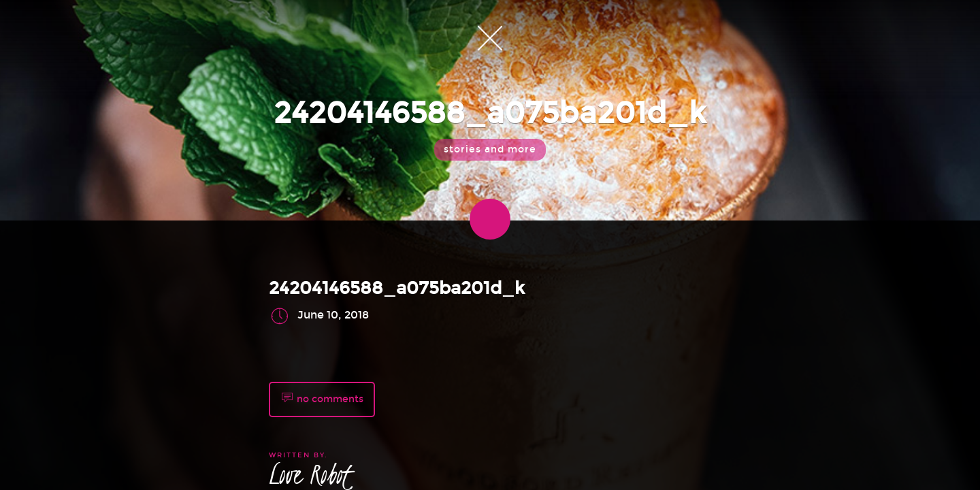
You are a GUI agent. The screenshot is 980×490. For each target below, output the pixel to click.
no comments (322, 399)
